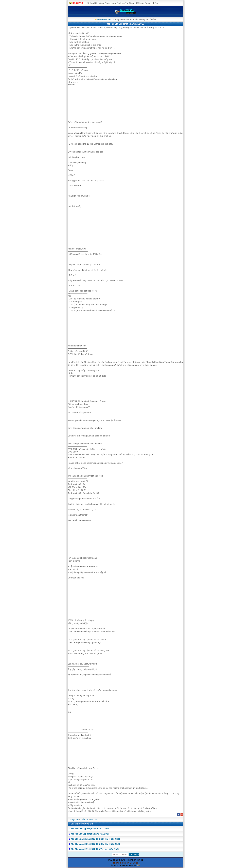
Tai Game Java (126, 865)
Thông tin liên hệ (135, 860)
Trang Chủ (73, 819)
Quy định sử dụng (117, 860)
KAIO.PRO (78, 3)
